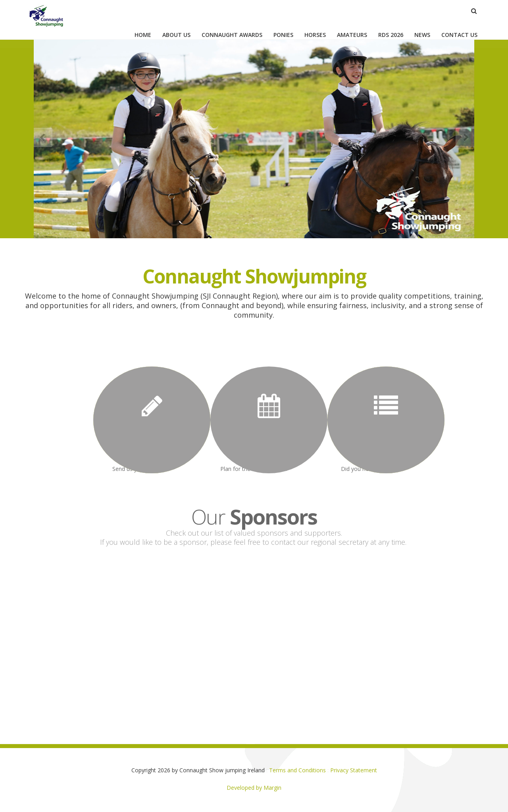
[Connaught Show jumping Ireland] (48, 13)
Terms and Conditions (297, 770)
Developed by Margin (254, 788)
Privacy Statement (354, 770)
